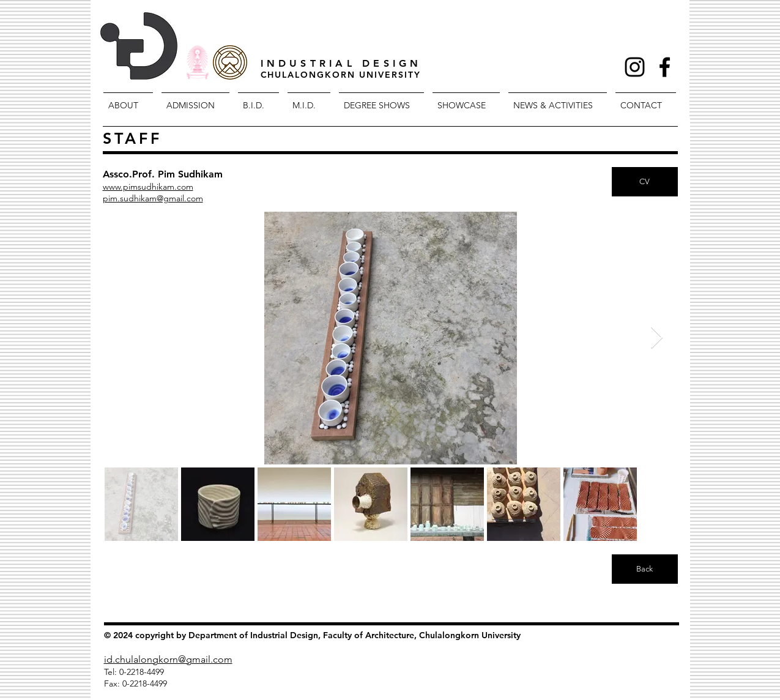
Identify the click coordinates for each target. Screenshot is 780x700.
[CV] (645, 182)
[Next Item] (657, 338)
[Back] (645, 569)
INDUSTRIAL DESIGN (341, 63)
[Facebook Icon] (665, 67)
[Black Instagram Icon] (635, 67)
